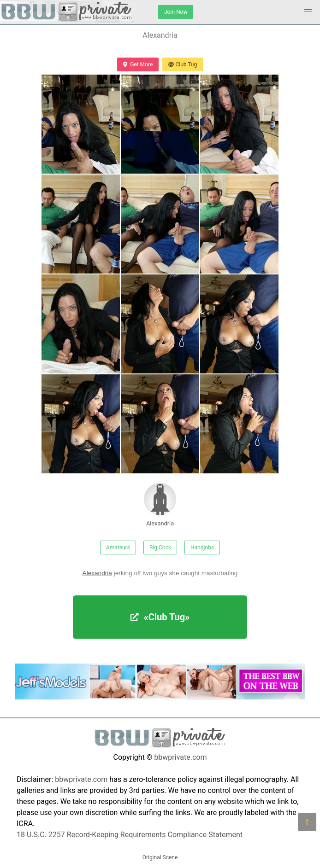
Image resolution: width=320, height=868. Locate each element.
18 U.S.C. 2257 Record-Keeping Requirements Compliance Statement (130, 835)
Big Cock (160, 548)
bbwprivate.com (180, 757)
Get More (138, 64)
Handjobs (202, 548)
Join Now (176, 12)
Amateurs (118, 548)
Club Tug (183, 64)
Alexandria (160, 505)
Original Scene (160, 857)
